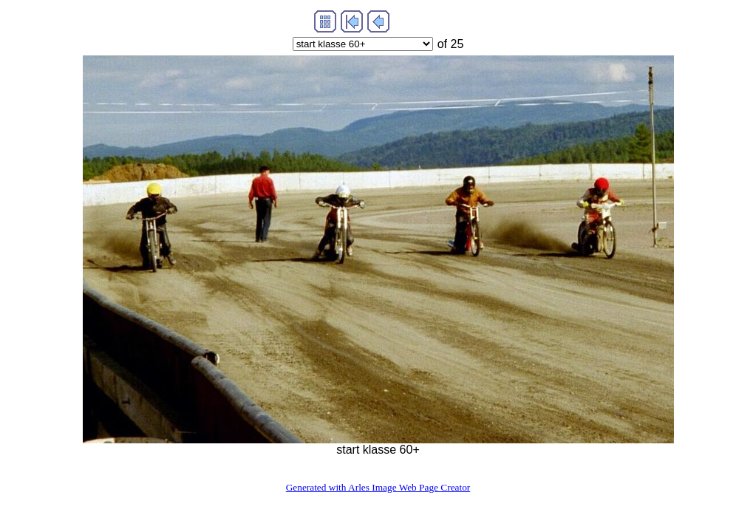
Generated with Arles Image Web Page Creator (378, 487)
